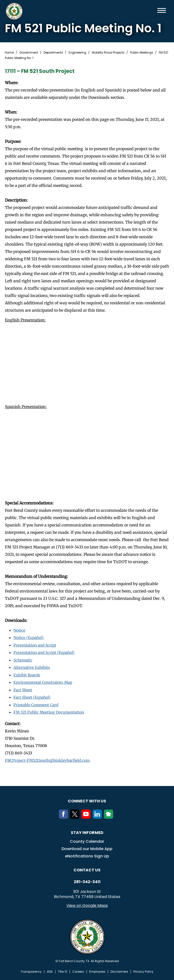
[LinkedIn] (98, 816)
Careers (78, 970)
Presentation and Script (36, 645)
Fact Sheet (23, 689)
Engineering (77, 53)
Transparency (31, 970)
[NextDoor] (110, 816)
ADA (50, 970)
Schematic (23, 660)
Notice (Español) (29, 638)
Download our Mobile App (87, 847)
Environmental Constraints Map (44, 682)
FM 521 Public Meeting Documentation (50, 711)
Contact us (87, 869)
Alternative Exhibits (32, 667)
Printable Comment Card (37, 704)
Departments (53, 53)
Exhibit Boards (28, 674)
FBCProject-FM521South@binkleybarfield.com (49, 759)
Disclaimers (119, 970)
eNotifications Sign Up (87, 855)
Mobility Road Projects (108, 53)
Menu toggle (162, 10)
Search (154, 10)
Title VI (62, 970)
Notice (19, 630)
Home (9, 53)
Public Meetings (142, 53)
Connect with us (87, 800)
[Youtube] (87, 816)
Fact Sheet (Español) (33, 696)
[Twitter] (76, 816)
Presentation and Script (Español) (45, 652)
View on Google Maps (87, 904)
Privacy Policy (143, 970)
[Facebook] (64, 816)
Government (29, 53)
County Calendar (87, 840)
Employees (97, 970)
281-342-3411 (87, 880)
